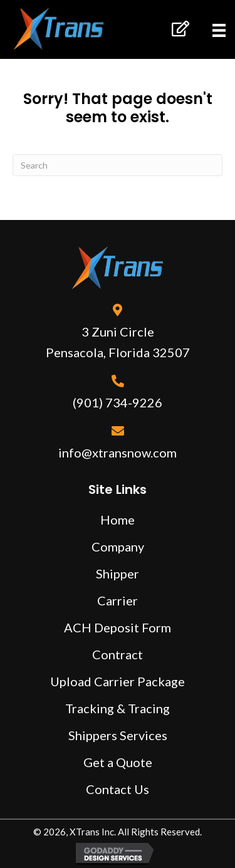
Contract (118, 654)
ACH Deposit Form (118, 627)
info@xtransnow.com (118, 452)
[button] (180, 29)
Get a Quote (118, 762)
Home (118, 520)
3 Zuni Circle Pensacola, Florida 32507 (118, 342)
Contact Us (118, 789)
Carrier (118, 600)
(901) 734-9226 (118, 402)
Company (118, 546)
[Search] (118, 165)
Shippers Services (118, 735)
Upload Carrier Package (118, 681)
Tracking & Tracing (118, 708)
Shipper (118, 573)
